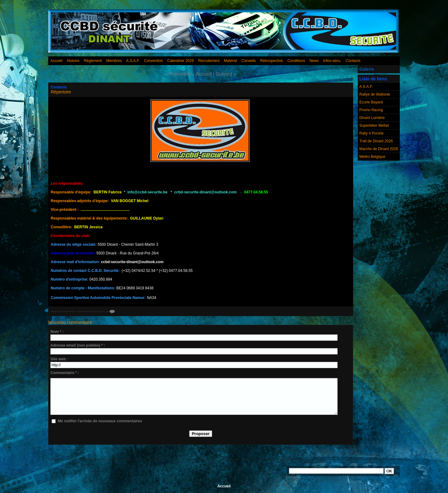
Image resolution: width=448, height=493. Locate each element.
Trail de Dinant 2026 (376, 141)
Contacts (353, 61)
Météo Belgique (372, 157)
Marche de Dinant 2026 (379, 149)
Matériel (231, 61)
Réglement (93, 61)
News (314, 61)
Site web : (59, 359)
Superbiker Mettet (374, 126)
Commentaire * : (65, 373)
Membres (114, 61)
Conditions (296, 61)
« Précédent (178, 74)
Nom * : (57, 332)
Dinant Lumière (372, 118)
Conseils (249, 61)
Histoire (73, 61)
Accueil (56, 61)
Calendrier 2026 (181, 61)
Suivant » (226, 74)
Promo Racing (371, 110)
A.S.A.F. (133, 61)
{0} (111, 311)
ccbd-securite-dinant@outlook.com (132, 262)
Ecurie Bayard (371, 102)
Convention (154, 61)
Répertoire (61, 92)
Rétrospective (271, 61)
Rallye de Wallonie (375, 94)
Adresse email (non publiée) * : (78, 345)
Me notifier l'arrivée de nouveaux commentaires (100, 421)
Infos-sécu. (332, 61)
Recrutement (209, 61)
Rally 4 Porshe (371, 133)
